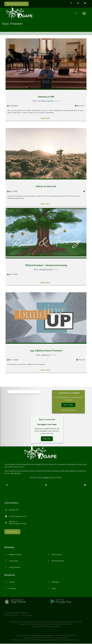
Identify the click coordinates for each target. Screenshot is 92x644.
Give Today (68, 405)
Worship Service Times (17, 4)
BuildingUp (45, 355)
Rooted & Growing (46, 269)
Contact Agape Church (18, 517)
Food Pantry (14, 561)
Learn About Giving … (68, 410)
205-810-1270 (14, 510)
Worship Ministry (58, 561)
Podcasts (12, 589)
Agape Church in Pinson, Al (19, 613)
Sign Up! (47, 439)
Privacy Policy (27, 615)
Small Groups (56, 555)
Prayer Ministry (15, 568)
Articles (12, 582)
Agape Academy (15, 555)
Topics (54, 589)
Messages (55, 582)
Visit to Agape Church (46, 478)
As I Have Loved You (46, 101)
